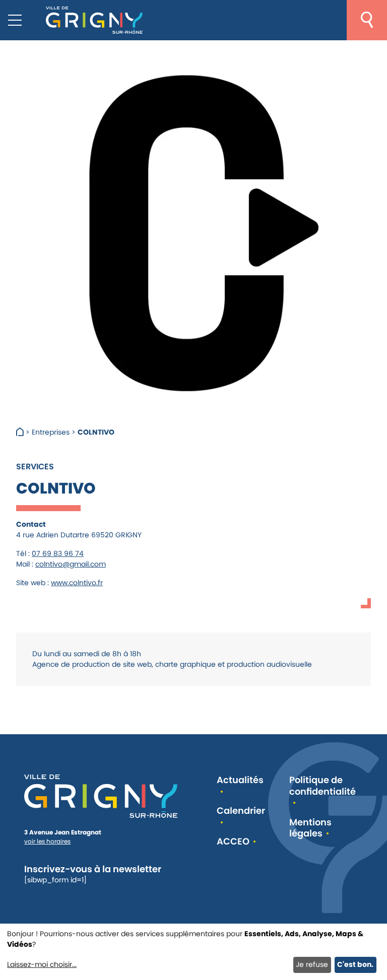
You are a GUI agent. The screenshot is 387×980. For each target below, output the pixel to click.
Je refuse (312, 964)
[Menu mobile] (15, 20)
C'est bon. (355, 964)
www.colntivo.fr (77, 583)
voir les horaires (47, 841)
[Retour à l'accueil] (94, 20)
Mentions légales (310, 828)
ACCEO (233, 842)
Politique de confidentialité (322, 786)
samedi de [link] (93, 654)
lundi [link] (52, 654)
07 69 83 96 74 (58, 553)
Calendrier (241, 811)
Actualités (240, 780)
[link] (52, 654)
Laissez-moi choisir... (42, 964)
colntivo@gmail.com (71, 564)
